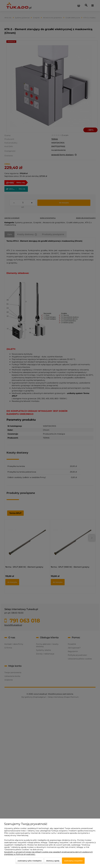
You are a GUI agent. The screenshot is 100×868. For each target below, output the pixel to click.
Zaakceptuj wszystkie (73, 861)
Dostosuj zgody (53, 861)
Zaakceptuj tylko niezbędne (30, 861)
